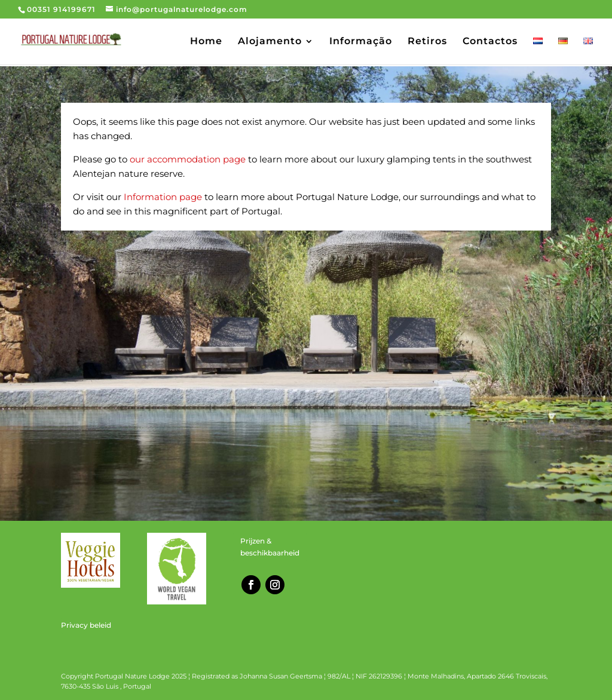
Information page (163, 197)
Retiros (427, 42)
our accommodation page (188, 159)
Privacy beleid (86, 625)
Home (206, 42)
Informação (361, 42)
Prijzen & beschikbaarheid (270, 547)
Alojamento (270, 42)
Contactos (490, 42)
